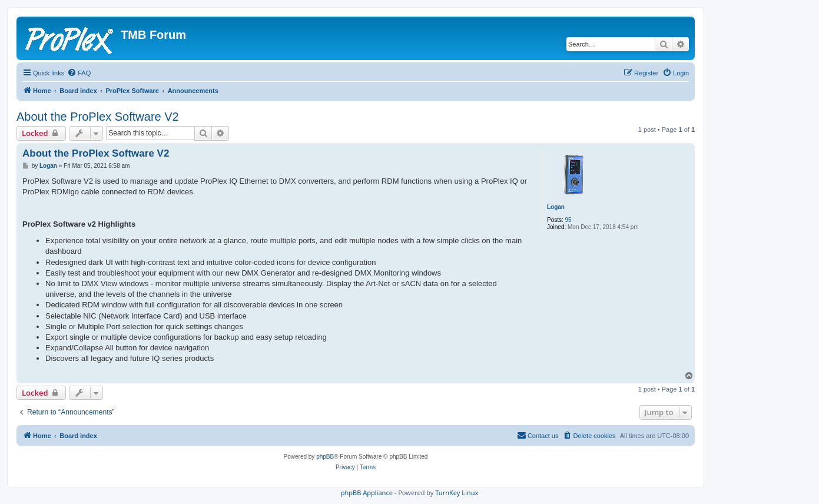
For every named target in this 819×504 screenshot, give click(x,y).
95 (568, 220)
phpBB (325, 457)
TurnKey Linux (457, 493)
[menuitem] (79, 73)
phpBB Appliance (367, 493)
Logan (556, 207)
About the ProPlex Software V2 (98, 117)
